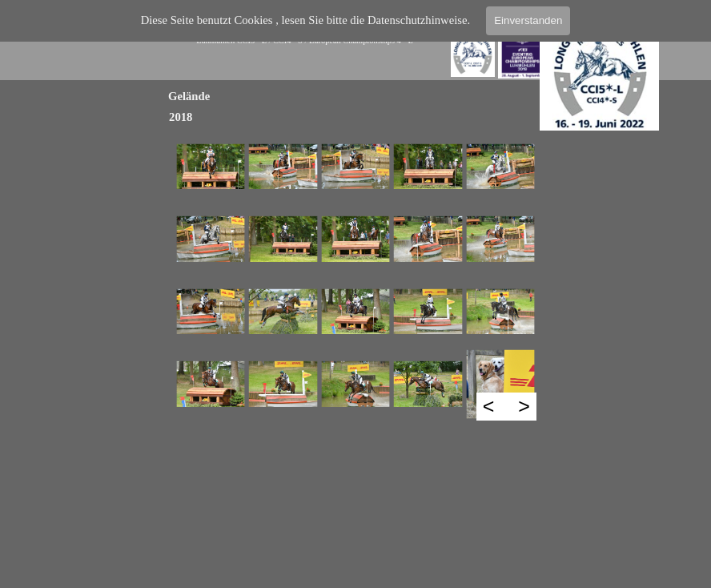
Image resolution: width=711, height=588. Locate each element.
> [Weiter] (524, 406)
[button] (211, 167)
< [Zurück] (489, 406)
